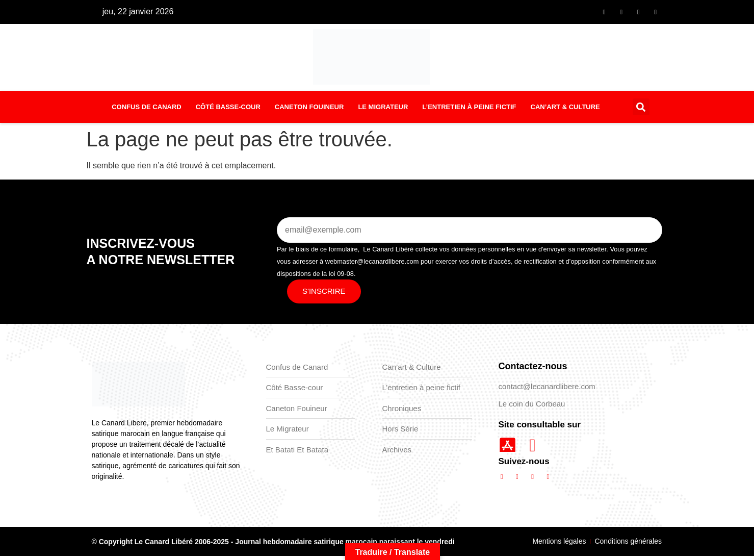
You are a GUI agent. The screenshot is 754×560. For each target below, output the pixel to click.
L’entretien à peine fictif (469, 110)
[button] (641, 111)
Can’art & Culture (565, 110)
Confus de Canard (147, 110)
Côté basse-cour (228, 110)
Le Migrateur (383, 110)
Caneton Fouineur (309, 110)
